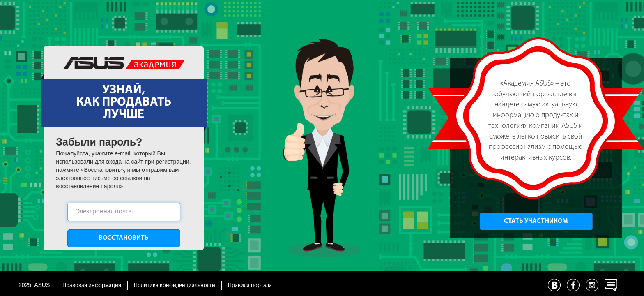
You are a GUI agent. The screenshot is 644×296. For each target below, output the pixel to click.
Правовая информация (92, 286)
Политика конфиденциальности (175, 286)
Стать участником (536, 221)
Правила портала (250, 286)
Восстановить (124, 238)
